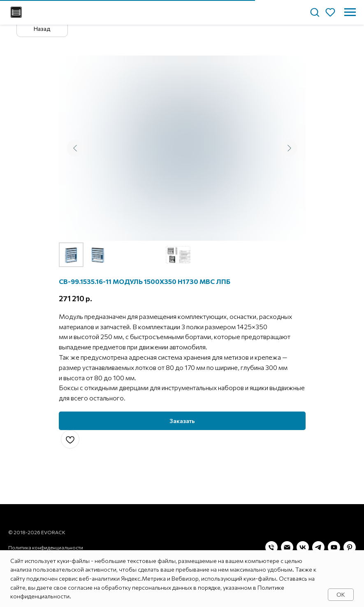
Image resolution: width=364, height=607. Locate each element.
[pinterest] (350, 547)
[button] (315, 12)
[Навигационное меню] (350, 12)
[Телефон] (271, 547)
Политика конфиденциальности (46, 547)
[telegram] (318, 547)
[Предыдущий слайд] (75, 148)
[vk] (303, 547)
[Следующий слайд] (289, 148)
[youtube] (334, 547)
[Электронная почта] (287, 547)
